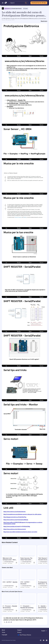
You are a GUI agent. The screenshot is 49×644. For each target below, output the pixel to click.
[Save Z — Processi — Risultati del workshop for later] (16, 611)
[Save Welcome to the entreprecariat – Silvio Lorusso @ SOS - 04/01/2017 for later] (16, 563)
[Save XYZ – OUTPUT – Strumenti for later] (34, 587)
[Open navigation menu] (3, 3)
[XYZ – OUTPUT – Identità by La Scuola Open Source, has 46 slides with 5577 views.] (10, 579)
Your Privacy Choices (24, 635)
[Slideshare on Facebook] (44, 640)
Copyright (4, 635)
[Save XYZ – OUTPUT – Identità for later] (16, 587)
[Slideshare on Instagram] (41, 640)
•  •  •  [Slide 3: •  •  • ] (8, 622)
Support (19, 630)
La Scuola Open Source (16, 9)
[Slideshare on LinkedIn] (47, 640)
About (3, 630)
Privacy (19, 632)
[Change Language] (44, 631)
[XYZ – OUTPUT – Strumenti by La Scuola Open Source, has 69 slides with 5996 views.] (28, 579)
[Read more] (44, 21)
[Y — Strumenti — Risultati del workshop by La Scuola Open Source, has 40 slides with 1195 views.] (28, 603)
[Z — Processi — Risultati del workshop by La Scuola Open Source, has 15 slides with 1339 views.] (10, 603)
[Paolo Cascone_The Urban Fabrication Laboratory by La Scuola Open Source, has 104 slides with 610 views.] (28, 555)
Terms (3, 632)
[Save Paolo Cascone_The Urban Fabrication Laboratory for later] (34, 563)
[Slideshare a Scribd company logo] (6, 3)
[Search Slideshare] (19, 3)
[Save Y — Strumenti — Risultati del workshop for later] (34, 611)
